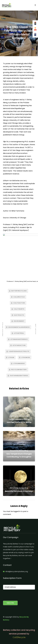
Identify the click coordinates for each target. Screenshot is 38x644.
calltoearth (18, 309)
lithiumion (25, 357)
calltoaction (18, 303)
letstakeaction (18, 345)
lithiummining (18, 363)
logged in (17, 511)
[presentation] (18, 595)
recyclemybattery (18, 370)
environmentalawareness (18, 327)
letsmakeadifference (18, 339)
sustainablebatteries (18, 376)
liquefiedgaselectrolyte (18, 351)
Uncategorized (19, 24)
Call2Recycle (19, 637)
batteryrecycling (18, 291)
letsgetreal (18, 333)
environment (18, 321)
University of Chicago (18, 218)
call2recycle (18, 297)
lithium (10, 357)
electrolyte (18, 315)
